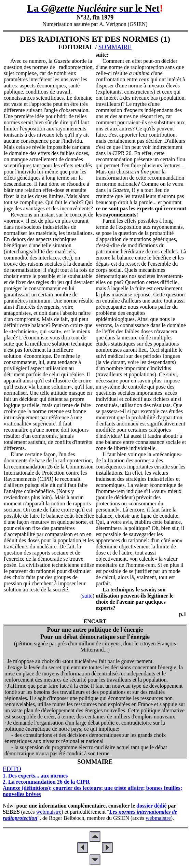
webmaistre (49, 812)
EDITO (12, 769)
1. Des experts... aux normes (35, 776)
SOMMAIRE (115, 47)
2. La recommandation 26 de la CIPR (46, 782)
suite (87, 596)
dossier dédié (151, 806)
